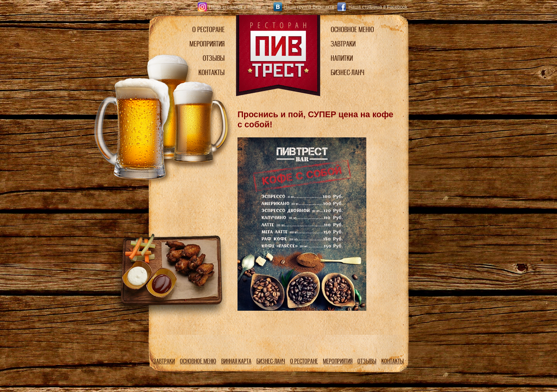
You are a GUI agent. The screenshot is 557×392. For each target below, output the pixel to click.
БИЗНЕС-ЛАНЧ (271, 361)
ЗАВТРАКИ (164, 361)
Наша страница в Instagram (238, 7)
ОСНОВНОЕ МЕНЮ (198, 361)
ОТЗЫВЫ (367, 361)
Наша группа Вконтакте (309, 7)
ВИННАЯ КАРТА (236, 361)
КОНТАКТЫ (393, 361)
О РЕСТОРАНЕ (304, 361)
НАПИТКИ (342, 58)
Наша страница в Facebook (378, 7)
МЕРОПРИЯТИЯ (338, 361)
